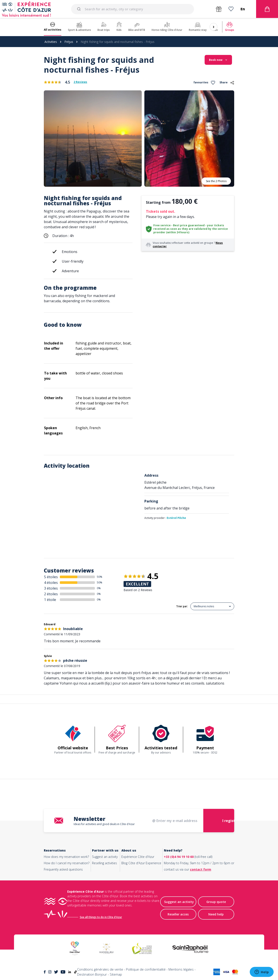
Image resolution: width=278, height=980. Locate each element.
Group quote (216, 902)
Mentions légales (181, 969)
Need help (216, 914)
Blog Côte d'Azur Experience (141, 863)
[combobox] (133, 9)
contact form (201, 869)
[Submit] (80, 9)
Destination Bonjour (92, 974)
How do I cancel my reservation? (67, 863)
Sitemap (116, 974)
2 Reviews (80, 82)
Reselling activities (104, 863)
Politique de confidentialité (146, 969)
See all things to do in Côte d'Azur (101, 917)
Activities (51, 42)
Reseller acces (178, 914)
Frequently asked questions (63, 869)
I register (231, 821)
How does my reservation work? (66, 857)
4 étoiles (51, 583)
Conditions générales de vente (100, 969)
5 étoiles (51, 577)
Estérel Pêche (176, 518)
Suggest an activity (105, 857)
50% (100, 577)
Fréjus (69, 42)
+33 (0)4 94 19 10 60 (179, 857)
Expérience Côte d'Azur (138, 857)
